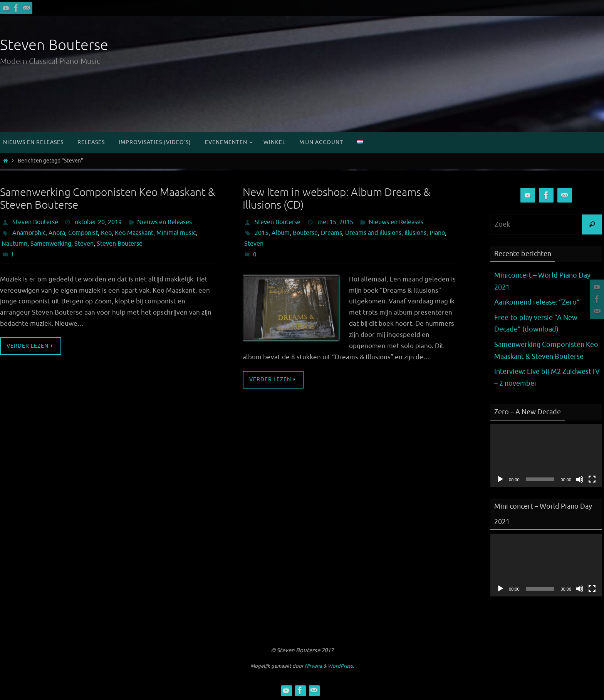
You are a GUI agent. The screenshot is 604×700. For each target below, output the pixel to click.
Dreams (331, 233)
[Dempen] (580, 479)
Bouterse (305, 233)
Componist (83, 233)
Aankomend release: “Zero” (537, 302)
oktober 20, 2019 (98, 222)
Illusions (415, 233)
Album (281, 233)
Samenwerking (51, 244)
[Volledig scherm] (592, 479)
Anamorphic (29, 233)
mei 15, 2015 (335, 222)
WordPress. (341, 666)
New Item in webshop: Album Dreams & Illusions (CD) (336, 199)
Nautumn (14, 244)
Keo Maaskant (134, 233)
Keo (106, 233)
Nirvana (313, 666)
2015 (262, 233)
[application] (546, 456)
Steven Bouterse (54, 45)
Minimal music (176, 233)
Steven (84, 244)
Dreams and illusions (373, 233)
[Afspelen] (500, 479)
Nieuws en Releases (164, 222)
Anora (57, 233)
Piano (437, 233)
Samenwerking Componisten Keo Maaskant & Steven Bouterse (107, 199)
